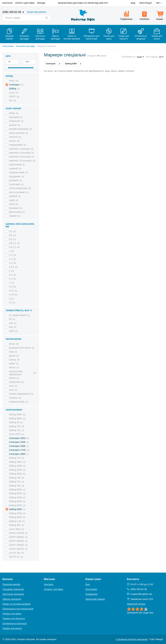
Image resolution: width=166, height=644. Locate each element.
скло (11, 386)
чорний (13, 216)
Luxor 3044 (15, 529)
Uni (11, 100)
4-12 (11, 291)
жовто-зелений (17, 133)
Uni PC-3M (15, 553)
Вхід (133, 3)
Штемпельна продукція (15, 623)
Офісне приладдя (12, 599)
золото (13, 141)
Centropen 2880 (17, 454)
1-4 (11, 263)
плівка (12, 378)
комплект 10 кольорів (20, 161)
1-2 (11, 255)
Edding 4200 (15, 470)
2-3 (11, 275)
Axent (12, 81)
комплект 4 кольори (19, 149)
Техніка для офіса (12, 614)
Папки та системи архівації (17, 604)
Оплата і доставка (25, 3)
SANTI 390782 (17, 549)
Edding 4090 (15, 462)
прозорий (14, 117)
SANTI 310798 (17, 533)
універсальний (17, 402)
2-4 (11, 279)
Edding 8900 (15, 517)
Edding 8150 (15, 497)
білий (12, 113)
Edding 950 (15, 525)
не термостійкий (18, 315)
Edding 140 (15, 458)
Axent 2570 (15, 434)
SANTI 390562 (17, 537)
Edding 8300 (15, 509)
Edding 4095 (15, 466)
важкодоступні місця (20, 348)
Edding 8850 (15, 418)
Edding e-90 (15, 521)
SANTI (12, 96)
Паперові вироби (11, 584)
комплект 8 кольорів (20, 157)
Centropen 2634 (17, 438)
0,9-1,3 (13, 247)
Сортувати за (128, 57)
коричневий (15, 164)
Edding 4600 (15, 474)
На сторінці (152, 57)
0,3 (11, 231)
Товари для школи (12, 628)
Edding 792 (15, 486)
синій (12, 204)
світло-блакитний (18, 188)
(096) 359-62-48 (12, 12)
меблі (12, 364)
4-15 (11, 295)
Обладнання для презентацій (18, 609)
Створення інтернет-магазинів (132, 639)
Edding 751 (15, 430)
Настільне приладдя (13, 594)
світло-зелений (17, 192)
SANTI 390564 (17, 545)
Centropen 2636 (17, 442)
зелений (13, 137)
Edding (13, 89)
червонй (13, 169)
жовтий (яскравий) (19, 129)
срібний (13, 196)
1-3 (11, 259)
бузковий (14, 208)
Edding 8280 (15, 505)
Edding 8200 (15, 501)
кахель (13, 360)
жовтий (13, 125)
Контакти (7, 3)
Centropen (14, 85)
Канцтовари (8, 46)
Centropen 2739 (17, 450)
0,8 (11, 239)
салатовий (15, 184)
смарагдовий (16, 145)
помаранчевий (17, 172)
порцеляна (15, 382)
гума (11, 352)
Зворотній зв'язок (136, 604)
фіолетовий (15, 212)
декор (12, 356)
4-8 (11, 287)
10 (10, 302)
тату (11, 390)
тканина (13, 398)
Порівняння (92, 594)
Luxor (12, 93)
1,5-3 (12, 267)
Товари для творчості (14, 618)
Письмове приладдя (25, 46)
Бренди (41, 3)
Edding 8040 (15, 490)
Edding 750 (15, 426)
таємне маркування (19, 394)
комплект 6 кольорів (20, 153)
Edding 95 (14, 422)
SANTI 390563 (17, 541)
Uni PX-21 (14, 557)
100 (11, 323)
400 (11, 327)
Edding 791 (15, 482)
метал (12, 367)
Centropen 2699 (17, 446)
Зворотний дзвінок (36, 12)
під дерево (15, 176)
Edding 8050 (15, 493)
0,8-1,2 (13, 243)
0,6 (11, 235)
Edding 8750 (15, 513)
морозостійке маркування (16, 373)
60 (10, 319)
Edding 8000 (15, 414)
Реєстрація (146, 3)
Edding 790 (15, 478)
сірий (12, 200)
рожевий (14, 180)
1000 (12, 331)
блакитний (15, 121)
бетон (12, 344)
